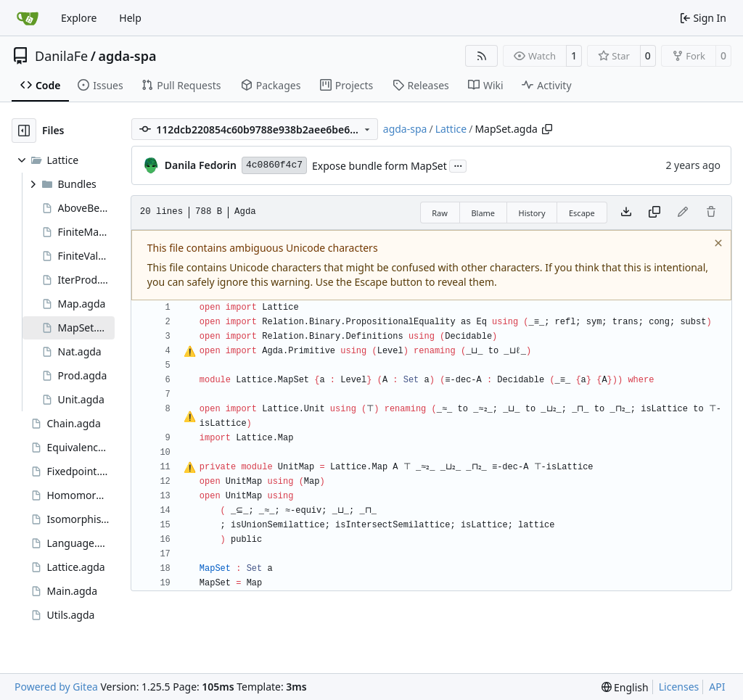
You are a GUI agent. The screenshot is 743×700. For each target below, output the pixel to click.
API (717, 687)
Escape (582, 213)
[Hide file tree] (24, 131)
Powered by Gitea (56, 687)
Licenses (679, 687)
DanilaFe (61, 56)
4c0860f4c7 (274, 165)
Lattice (451, 129)
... (458, 165)
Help (130, 18)
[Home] (28, 18)
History (531, 213)
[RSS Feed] (482, 56)
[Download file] (626, 213)
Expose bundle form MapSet (379, 166)
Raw (440, 213)
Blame (483, 213)
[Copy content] (654, 213)
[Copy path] (547, 129)
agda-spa (127, 56)
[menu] (625, 687)
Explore (79, 18)
